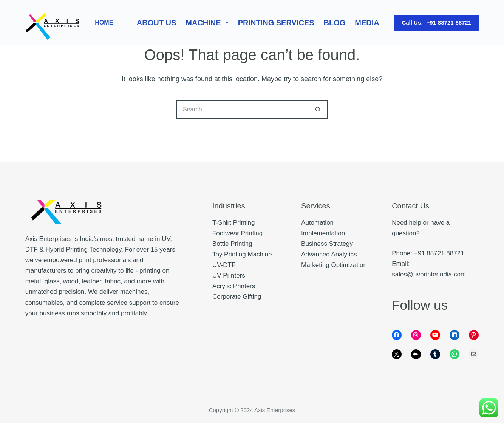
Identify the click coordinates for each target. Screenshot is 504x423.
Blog (335, 23)
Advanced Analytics (329, 254)
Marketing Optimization (334, 265)
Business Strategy (327, 244)
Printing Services (276, 23)
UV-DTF (224, 265)
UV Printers (229, 276)
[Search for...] (243, 110)
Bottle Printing (232, 244)
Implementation (323, 233)
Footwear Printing (237, 233)
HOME (104, 22)
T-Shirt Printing (233, 223)
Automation (317, 223)
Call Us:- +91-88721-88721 (436, 22)
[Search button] (318, 110)
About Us (156, 23)
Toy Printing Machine (242, 254)
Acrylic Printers (234, 286)
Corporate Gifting (237, 297)
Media (367, 23)
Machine (208, 23)
